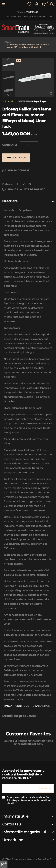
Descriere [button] (10, 201)
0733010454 (32, 12)
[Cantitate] (29, 145)
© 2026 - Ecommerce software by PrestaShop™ (27, 859)
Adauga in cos (16, 158)
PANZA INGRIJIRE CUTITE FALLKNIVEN (27, 706)
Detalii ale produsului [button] (19, 716)
